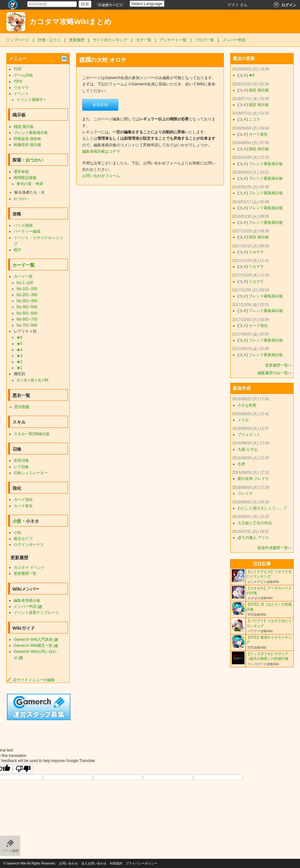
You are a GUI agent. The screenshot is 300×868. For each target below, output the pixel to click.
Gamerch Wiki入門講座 (33, 639)
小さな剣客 (247, 405)
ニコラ (254, 119)
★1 (20, 368)
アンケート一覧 (173, 40)
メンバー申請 (234, 40)
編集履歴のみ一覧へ (275, 373)
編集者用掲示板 (27, 600)
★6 (20, 337)
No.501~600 (27, 313)
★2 (20, 362)
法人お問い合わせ (94, 863)
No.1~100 (25, 283)
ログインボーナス (29, 545)
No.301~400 (27, 301)
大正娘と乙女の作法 (255, 523)
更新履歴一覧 (25, 573)
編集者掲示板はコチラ (101, 151)
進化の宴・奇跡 (30, 184)
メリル (243, 420)
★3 (20, 356)
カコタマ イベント (29, 567)
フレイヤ (245, 494)
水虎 (241, 464)
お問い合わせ (68, 863)
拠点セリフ (23, 539)
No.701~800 (27, 325)
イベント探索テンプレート (36, 613)
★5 (20, 344)
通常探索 (21, 172)
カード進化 (23, 506)
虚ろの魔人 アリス (253, 538)
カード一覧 (23, 265)
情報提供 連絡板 (27, 139)
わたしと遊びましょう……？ (262, 508)
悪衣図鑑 (22, 407)
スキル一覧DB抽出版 (32, 434)
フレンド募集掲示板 (31, 133)
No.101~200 (27, 289)
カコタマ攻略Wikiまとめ (70, 22)
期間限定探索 (25, 178)
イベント (21, 94)
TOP (17, 69)
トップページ (18, 40)
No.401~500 (27, 307)
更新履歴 (77, 40)
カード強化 (23, 500)
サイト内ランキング (110, 40)
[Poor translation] (23, 769)
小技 (17, 521)
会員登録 (100, 105)
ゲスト (233, 5)
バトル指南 (23, 225)
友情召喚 (21, 461)
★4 (20, 350)
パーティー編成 (27, 231)
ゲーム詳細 (23, 75)
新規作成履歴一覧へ (275, 548)
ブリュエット (249, 434)
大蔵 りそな (248, 449)
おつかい (35, 160)
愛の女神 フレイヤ (253, 479)
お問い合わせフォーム (101, 176)
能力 (17, 250)
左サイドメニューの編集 (31, 680)
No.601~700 (27, 319)
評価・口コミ (49, 40)
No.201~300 (27, 295)
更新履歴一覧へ (278, 365)
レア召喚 (21, 467)
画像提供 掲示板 (27, 145)
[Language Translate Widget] (152, 4)
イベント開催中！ (32, 100)
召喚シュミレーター (31, 473)
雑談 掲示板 (24, 127)
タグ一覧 (144, 40)
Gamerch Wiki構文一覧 (33, 646)
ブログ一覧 (205, 40)
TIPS (18, 82)
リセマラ (21, 88)
